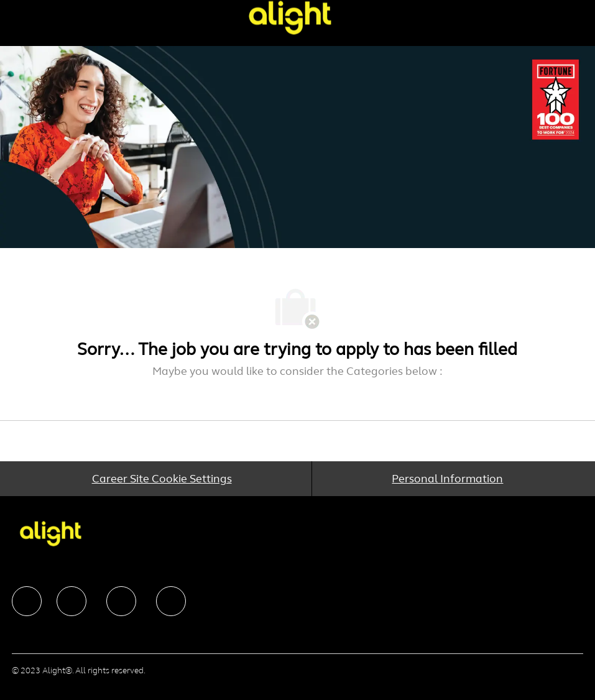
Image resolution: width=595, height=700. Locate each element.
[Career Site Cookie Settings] (162, 479)
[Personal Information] (447, 479)
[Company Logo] (290, 17)
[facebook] (27, 601)
